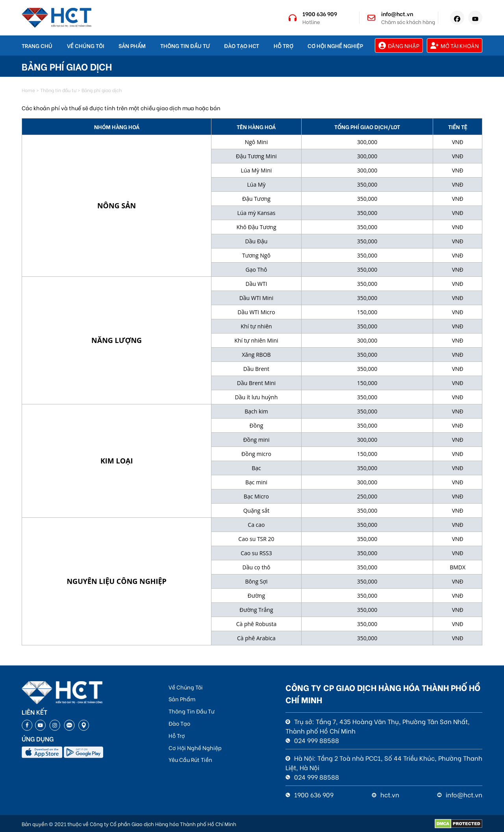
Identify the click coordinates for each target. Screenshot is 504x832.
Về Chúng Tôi (186, 687)
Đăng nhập (399, 45)
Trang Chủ (37, 45)
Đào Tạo (179, 723)
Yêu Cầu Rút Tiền (190, 759)
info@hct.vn (397, 14)
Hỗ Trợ (283, 45)
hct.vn (385, 794)
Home (28, 90)
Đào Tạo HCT (242, 45)
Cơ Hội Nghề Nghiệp (335, 45)
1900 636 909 (320, 14)
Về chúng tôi (86, 45)
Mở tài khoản (455, 45)
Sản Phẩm (132, 45)
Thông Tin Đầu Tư (185, 45)
